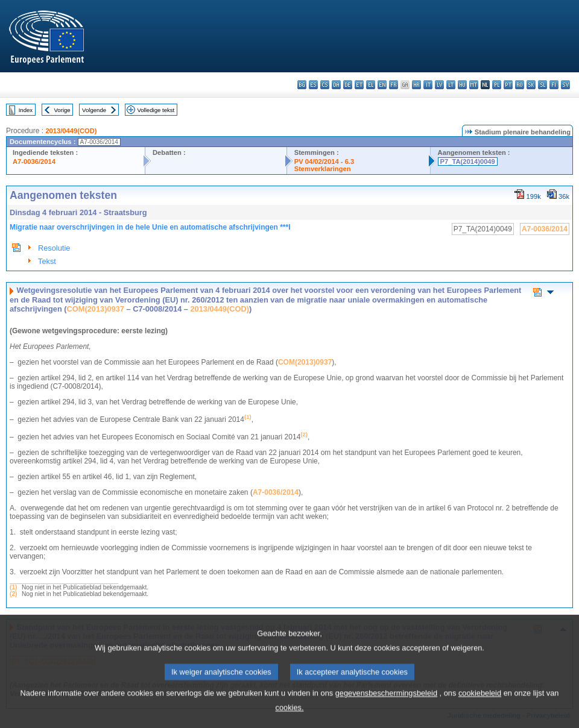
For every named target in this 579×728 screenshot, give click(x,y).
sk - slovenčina (531, 85)
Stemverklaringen (323, 169)
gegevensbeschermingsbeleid (386, 702)
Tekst (47, 261)
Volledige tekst (156, 110)
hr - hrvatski (416, 85)
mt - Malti (474, 85)
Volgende (94, 110)
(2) (13, 594)
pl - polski (497, 85)
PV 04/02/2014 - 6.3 (324, 162)
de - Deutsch (348, 85)
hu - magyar (462, 85)
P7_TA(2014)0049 (468, 162)
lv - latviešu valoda (439, 85)
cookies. (290, 716)
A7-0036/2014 (34, 162)
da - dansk (336, 85)
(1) (13, 587)
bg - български (302, 85)
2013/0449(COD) (71, 131)
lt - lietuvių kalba (451, 85)
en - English (382, 85)
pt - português (508, 85)
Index (26, 110)
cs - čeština (325, 85)
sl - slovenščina (543, 85)
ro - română (520, 85)
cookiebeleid (480, 702)
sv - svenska (565, 85)
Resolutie (54, 248)
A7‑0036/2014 (276, 492)
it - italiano (428, 85)
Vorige (62, 110)
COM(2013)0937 (96, 309)
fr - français (394, 85)
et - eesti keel (359, 85)
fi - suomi (554, 85)
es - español (313, 85)
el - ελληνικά (371, 85)
